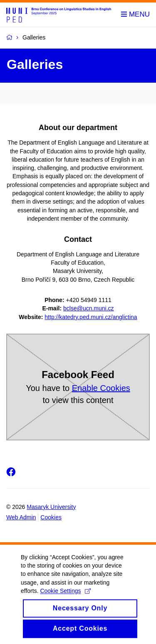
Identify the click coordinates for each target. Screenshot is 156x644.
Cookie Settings (65, 600)
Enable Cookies (101, 388)
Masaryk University (51, 507)
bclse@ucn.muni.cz (89, 308)
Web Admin (21, 517)
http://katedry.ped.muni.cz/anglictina (91, 317)
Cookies (51, 517)
